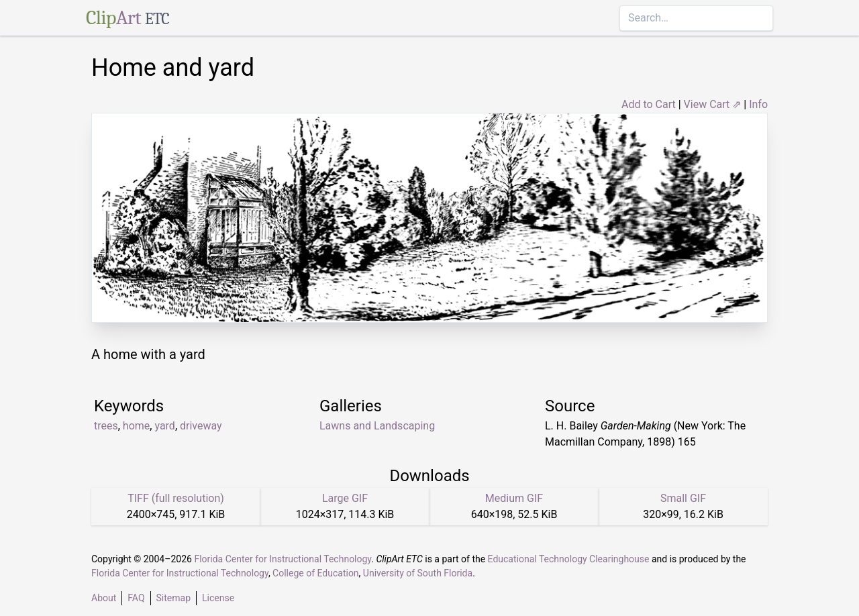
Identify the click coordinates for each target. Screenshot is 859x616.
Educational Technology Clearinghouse (569, 559)
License (218, 598)
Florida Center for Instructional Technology (283, 559)
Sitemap (173, 598)
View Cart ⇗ (713, 104)
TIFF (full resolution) (176, 498)
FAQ (136, 598)
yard (164, 426)
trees (106, 426)
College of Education (316, 573)
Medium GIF (514, 498)
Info (758, 104)
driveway (201, 426)
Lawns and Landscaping (377, 426)
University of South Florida (418, 573)
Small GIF (683, 498)
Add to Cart (649, 104)
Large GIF (345, 498)
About (104, 598)
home (136, 426)
